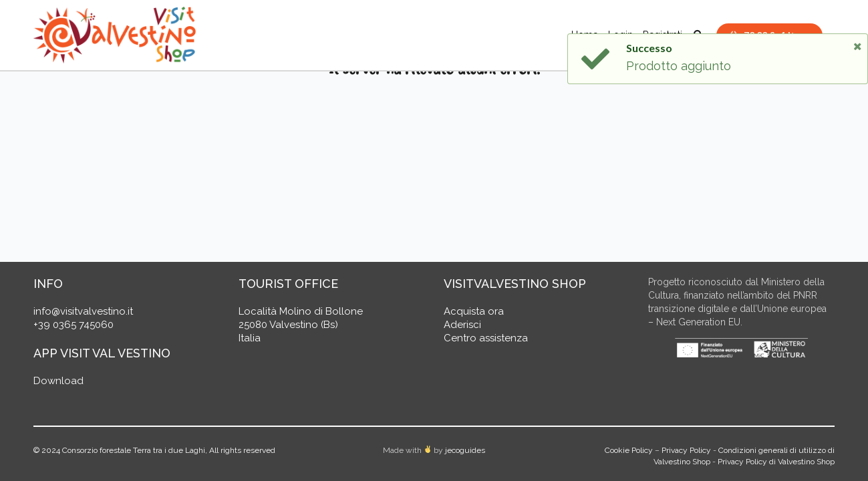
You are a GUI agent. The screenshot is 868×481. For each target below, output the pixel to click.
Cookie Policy (629, 450)
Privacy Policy (686, 450)
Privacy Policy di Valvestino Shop (776, 462)
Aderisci (462, 325)
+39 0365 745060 (74, 325)
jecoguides (465, 450)
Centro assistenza (486, 338)
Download (58, 381)
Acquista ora (474, 311)
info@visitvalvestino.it (83, 311)
